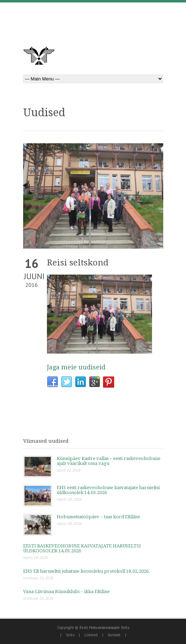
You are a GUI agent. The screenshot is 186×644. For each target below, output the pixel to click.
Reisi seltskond (78, 263)
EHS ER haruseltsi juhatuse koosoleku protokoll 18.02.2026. (87, 571)
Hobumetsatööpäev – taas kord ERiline (98, 517)
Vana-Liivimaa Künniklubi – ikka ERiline (66, 592)
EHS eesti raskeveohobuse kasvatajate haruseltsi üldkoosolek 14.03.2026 (108, 490)
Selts (70, 635)
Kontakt (114, 635)
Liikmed (91, 635)
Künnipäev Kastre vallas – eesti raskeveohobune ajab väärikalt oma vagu (109, 461)
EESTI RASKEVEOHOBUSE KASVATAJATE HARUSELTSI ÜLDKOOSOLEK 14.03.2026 (82, 548)
